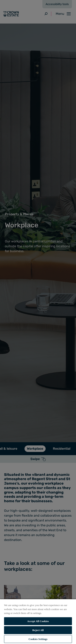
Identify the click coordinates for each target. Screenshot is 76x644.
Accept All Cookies (38, 621)
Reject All (38, 630)
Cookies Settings (38, 639)
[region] (38, 621)
